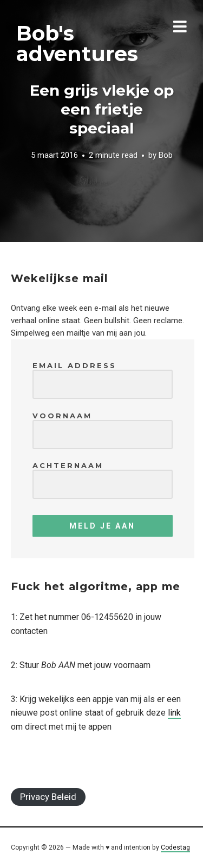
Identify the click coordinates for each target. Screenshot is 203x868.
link (174, 713)
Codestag (175, 847)
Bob (166, 156)
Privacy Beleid (48, 797)
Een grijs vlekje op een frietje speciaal (102, 109)
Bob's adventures (77, 44)
